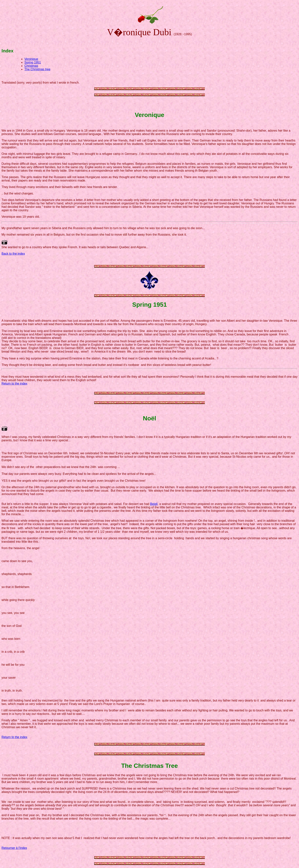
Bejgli (154, 504)
